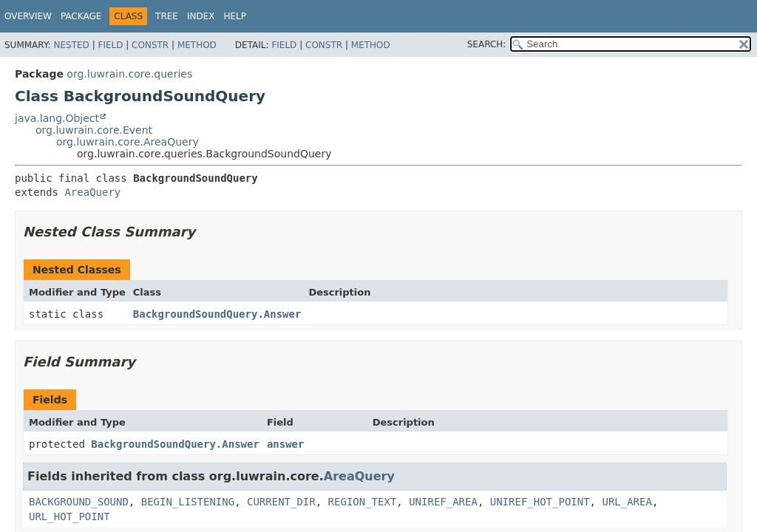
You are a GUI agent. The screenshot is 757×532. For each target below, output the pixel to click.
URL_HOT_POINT (69, 516)
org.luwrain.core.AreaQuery (128, 142)
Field (110, 45)
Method (197, 45)
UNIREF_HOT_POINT (540, 502)
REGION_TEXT (363, 502)
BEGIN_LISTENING (188, 502)
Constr (150, 45)
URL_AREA (627, 502)
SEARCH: (487, 44)
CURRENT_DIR (281, 502)
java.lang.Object (57, 118)
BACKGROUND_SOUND (79, 502)
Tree (167, 16)
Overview (28, 16)
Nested (71, 45)
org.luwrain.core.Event (94, 130)
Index (201, 16)
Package (81, 16)
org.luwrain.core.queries (129, 74)
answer (286, 444)
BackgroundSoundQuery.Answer (217, 314)
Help (235, 16)
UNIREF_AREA (443, 502)
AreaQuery (92, 192)
